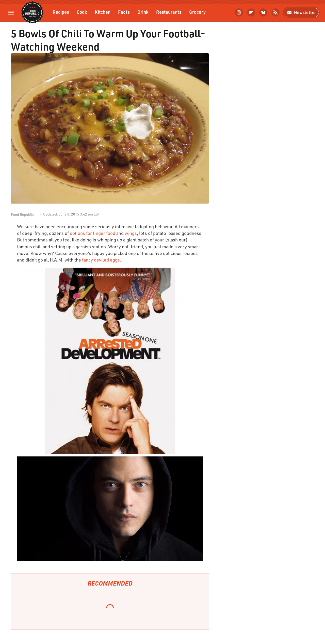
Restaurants (169, 12)
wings (131, 233)
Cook (82, 12)
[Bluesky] (263, 12)
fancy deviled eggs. (102, 260)
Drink (143, 12)
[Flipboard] (251, 12)
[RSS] (275, 12)
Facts (124, 12)
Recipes (61, 12)
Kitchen (103, 12)
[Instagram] (239, 12)
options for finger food (93, 233)
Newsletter (301, 12)
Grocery (197, 12)
